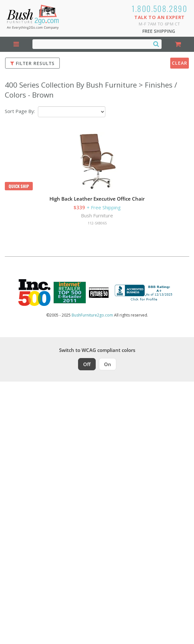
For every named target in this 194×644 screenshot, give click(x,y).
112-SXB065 (97, 223)
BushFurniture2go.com (92, 315)
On (108, 364)
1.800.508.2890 (160, 8)
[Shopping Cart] (178, 44)
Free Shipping (159, 31)
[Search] (156, 44)
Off (87, 364)
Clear (180, 63)
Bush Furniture (97, 215)
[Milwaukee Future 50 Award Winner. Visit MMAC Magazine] (99, 293)
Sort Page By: (20, 111)
